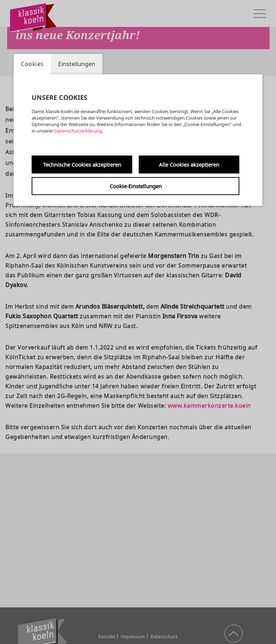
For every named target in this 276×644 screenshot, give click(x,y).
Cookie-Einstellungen (136, 186)
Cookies (32, 64)
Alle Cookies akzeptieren (189, 165)
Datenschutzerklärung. (79, 131)
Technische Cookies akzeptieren (82, 165)
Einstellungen (77, 64)
